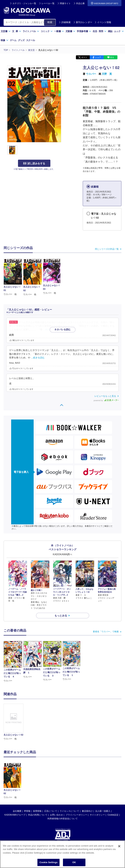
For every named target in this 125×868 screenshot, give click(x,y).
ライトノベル (31, 31)
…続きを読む (50, 330)
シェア (98, 57)
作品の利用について (38, 815)
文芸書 (6, 31)
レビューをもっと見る (105, 396)
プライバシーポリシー (76, 815)
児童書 (70, 31)
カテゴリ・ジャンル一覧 (24, 3)
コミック (47, 31)
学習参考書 (84, 31)
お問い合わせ (56, 815)
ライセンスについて (69, 811)
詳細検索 (65, 22)
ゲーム (13, 40)
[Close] (119, 846)
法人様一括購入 (103, 811)
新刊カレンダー (83, 22)
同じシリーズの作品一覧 (107, 249)
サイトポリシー (97, 815)
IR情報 (27, 811)
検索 (50, 22)
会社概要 (17, 811)
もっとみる (61, 616)
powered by (106, 400)
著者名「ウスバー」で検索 (106, 632)
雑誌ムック (116, 31)
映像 (5, 40)
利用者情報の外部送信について (63, 819)
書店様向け (87, 811)
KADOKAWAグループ (15, 815)
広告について (51, 811)
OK (74, 862)
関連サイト (65, 3)
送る (112, 57)
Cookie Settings (49, 862)
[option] (13, 722)
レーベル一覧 (48, 3)
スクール (30, 40)
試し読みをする (34, 163)
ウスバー (91, 74)
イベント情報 (103, 22)
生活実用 (100, 31)
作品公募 (80, 3)
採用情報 (37, 811)
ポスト (84, 57)
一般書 (59, 31)
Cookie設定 (113, 815)
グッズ (21, 40)
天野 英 (107, 74)
